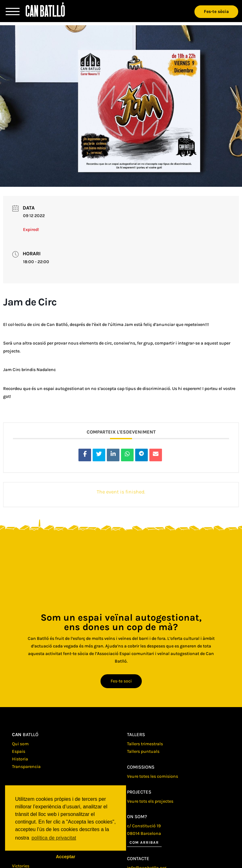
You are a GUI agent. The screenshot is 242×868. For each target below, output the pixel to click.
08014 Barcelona (144, 833)
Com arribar (144, 842)
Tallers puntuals (143, 751)
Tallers (136, 735)
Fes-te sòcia (216, 12)
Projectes (139, 792)
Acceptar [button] (66, 857)
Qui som (20, 744)
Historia (20, 759)
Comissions (141, 767)
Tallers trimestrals (145, 744)
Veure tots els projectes (150, 801)
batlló (25, 735)
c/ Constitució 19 (144, 826)
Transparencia (26, 767)
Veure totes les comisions (153, 776)
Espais (19, 751)
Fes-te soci (121, 681)
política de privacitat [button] (54, 838)
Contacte (138, 859)
